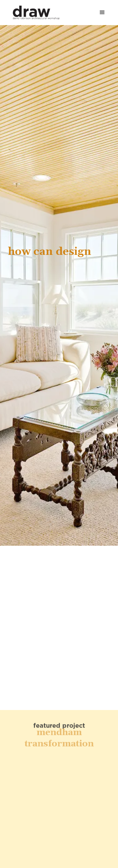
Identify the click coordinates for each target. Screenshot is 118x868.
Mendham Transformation (59, 730)
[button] (102, 13)
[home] (33, 13)
